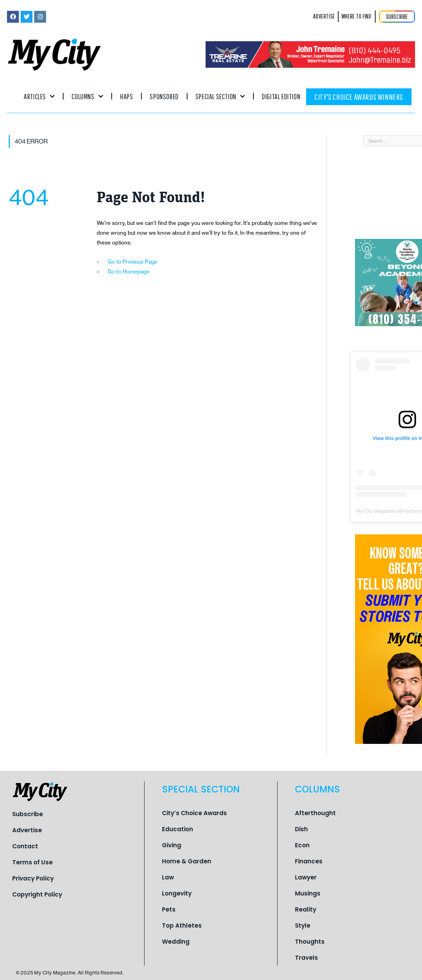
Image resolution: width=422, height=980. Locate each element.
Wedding (176, 942)
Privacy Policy (33, 878)
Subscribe (28, 814)
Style (303, 926)
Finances (309, 861)
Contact (25, 846)
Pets (169, 909)
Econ (302, 845)
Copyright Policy (37, 894)
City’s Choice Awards (194, 813)
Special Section (220, 96)
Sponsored (164, 96)
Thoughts (310, 942)
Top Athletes (182, 926)
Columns (87, 96)
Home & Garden (187, 861)
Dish (301, 829)
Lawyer (306, 877)
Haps (127, 96)
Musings (308, 893)
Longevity (177, 893)
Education (177, 829)
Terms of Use (32, 862)
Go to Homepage (128, 272)
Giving (172, 845)
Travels (306, 958)
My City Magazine (375, 511)
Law (168, 877)
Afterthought (315, 813)
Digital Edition (281, 96)
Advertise (27, 830)
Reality (306, 909)
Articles (39, 96)
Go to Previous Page (132, 262)
